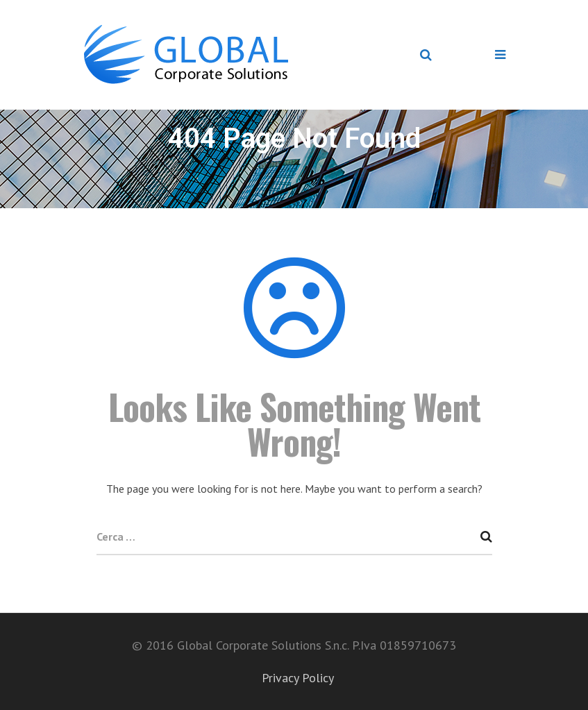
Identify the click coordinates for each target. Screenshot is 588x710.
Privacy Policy (298, 678)
